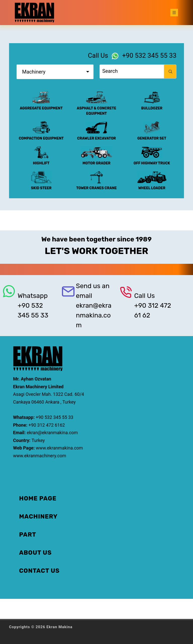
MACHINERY (38, 517)
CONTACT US (39, 571)
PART (28, 535)
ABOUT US (35, 553)
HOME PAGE (38, 498)
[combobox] (55, 72)
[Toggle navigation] (174, 13)
